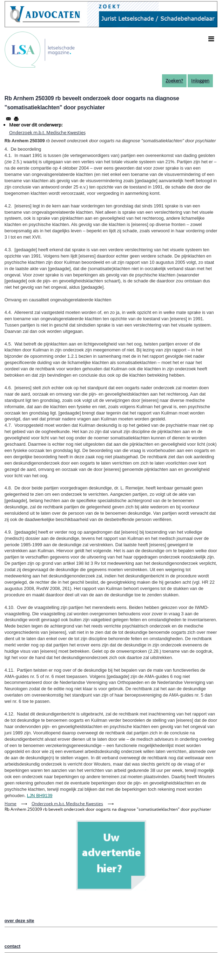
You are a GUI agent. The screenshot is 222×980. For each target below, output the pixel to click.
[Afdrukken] (16, 119)
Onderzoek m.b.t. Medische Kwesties (47, 132)
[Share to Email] (8, 119)
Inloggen (200, 81)
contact (13, 946)
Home (11, 804)
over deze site (19, 921)
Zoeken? (174, 81)
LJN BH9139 (40, 796)
